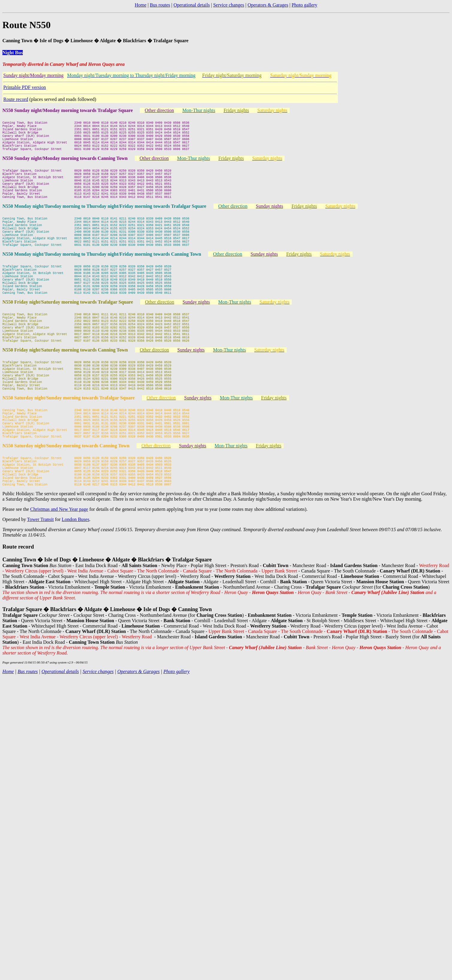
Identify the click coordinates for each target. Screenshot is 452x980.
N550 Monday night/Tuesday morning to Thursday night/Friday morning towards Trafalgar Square (104, 224)
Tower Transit (40, 591)
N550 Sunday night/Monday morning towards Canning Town (65, 167)
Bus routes (160, 5)
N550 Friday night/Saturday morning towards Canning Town (65, 395)
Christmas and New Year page (59, 581)
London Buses (75, 591)
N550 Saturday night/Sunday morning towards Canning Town (66, 509)
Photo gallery (305, 5)
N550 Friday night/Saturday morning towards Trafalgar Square (68, 338)
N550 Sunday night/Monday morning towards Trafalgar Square (68, 110)
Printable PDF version (25, 87)
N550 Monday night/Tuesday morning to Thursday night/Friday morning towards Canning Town (102, 281)
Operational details (192, 5)
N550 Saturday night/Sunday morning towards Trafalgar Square (69, 452)
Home (141, 5)
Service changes (229, 5)
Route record (16, 99)
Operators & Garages (268, 5)
